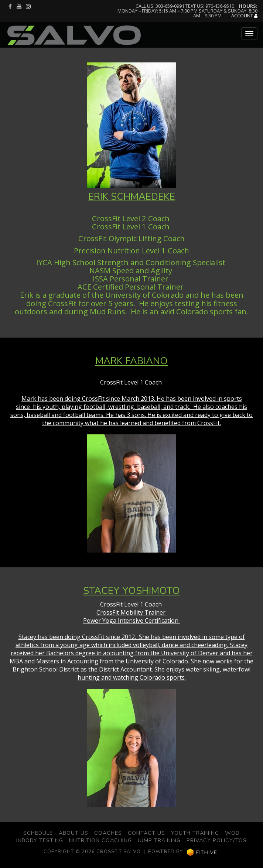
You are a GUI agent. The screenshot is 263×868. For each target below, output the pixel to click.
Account (244, 16)
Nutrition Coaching (100, 840)
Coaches (108, 833)
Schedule (38, 833)
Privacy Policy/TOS (217, 840)
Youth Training (195, 833)
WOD (232, 833)
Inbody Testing (40, 840)
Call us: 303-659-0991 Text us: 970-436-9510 (185, 6)
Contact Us (146, 833)
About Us (74, 833)
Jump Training (159, 840)
